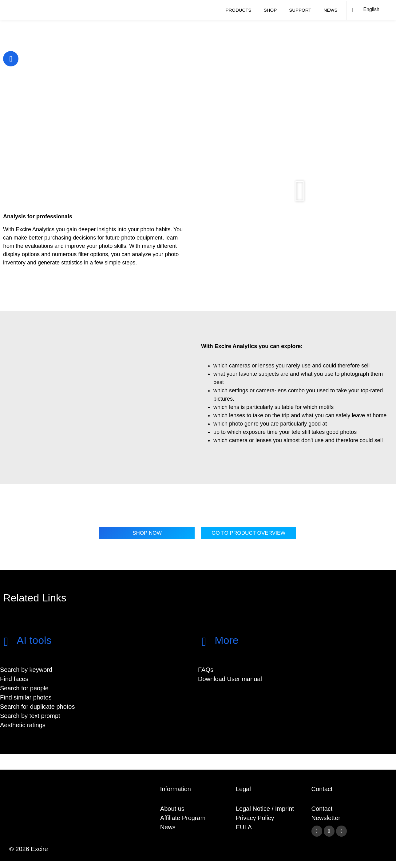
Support (300, 10)
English (371, 9)
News (330, 10)
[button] (300, 191)
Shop (270, 10)
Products (238, 10)
